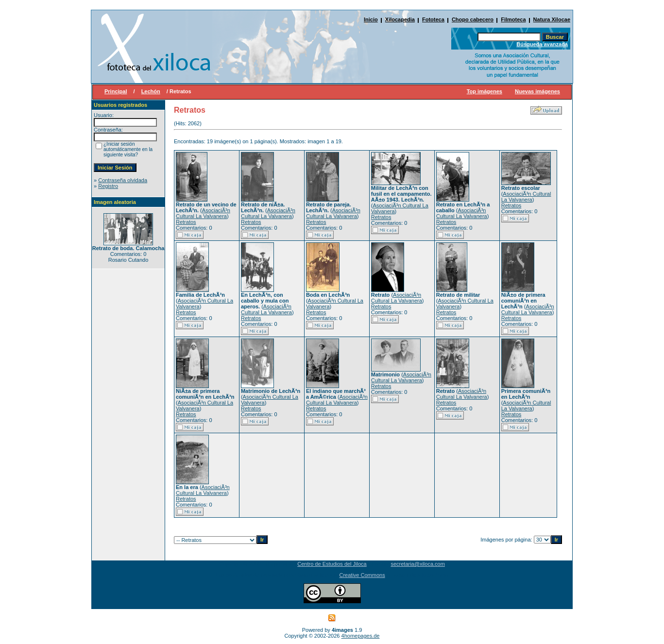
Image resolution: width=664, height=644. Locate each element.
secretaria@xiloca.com (417, 564)
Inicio (371, 19)
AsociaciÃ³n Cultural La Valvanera (203, 213)
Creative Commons (362, 575)
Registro (108, 186)
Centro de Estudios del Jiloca (332, 564)
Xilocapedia (400, 19)
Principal (116, 91)
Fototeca (433, 19)
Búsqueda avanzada (542, 44)
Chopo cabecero (473, 19)
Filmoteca (513, 19)
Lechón (151, 91)
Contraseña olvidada (123, 180)
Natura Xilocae (552, 19)
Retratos (186, 222)
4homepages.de (361, 636)
